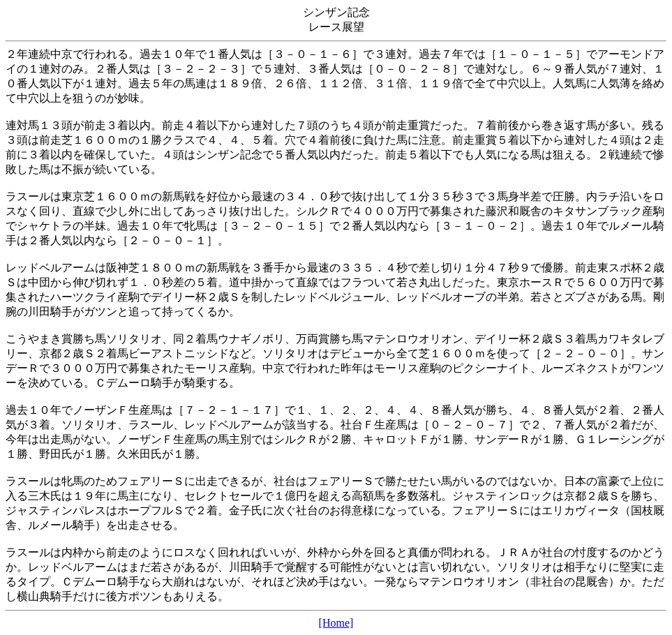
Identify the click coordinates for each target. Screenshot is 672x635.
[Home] (336, 623)
